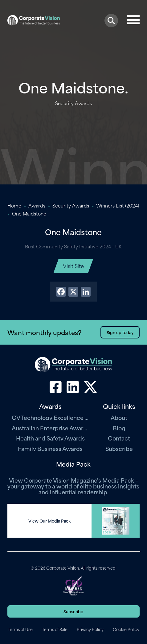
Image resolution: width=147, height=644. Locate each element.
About (119, 417)
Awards (37, 205)
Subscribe (119, 448)
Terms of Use (20, 629)
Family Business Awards (50, 448)
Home (14, 205)
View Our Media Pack (49, 521)
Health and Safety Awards (50, 438)
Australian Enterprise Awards (50, 428)
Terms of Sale (55, 629)
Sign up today (120, 332)
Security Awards (71, 205)
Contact (119, 438)
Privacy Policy (90, 629)
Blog (119, 428)
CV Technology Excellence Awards (50, 417)
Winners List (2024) (118, 205)
